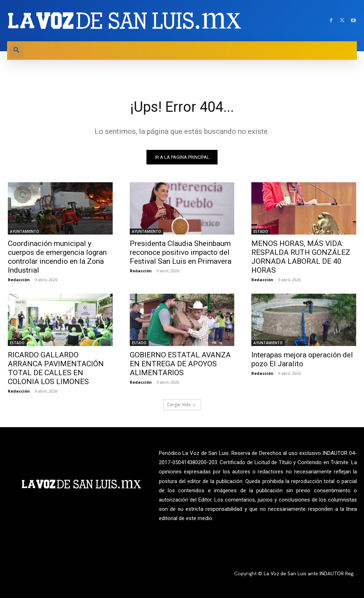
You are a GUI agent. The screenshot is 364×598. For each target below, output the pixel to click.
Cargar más (181, 405)
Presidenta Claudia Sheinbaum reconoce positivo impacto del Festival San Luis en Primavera (181, 252)
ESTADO (261, 231)
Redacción (19, 280)
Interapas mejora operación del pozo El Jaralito (302, 360)
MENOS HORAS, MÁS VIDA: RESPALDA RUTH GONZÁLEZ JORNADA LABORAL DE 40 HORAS (301, 257)
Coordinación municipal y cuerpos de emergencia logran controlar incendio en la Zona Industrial (57, 257)
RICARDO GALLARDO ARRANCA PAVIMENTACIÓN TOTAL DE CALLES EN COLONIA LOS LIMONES (56, 369)
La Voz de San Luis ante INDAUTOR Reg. (310, 574)
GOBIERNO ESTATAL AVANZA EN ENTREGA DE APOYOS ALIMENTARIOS (180, 364)
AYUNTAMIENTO (25, 231)
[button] (16, 51)
